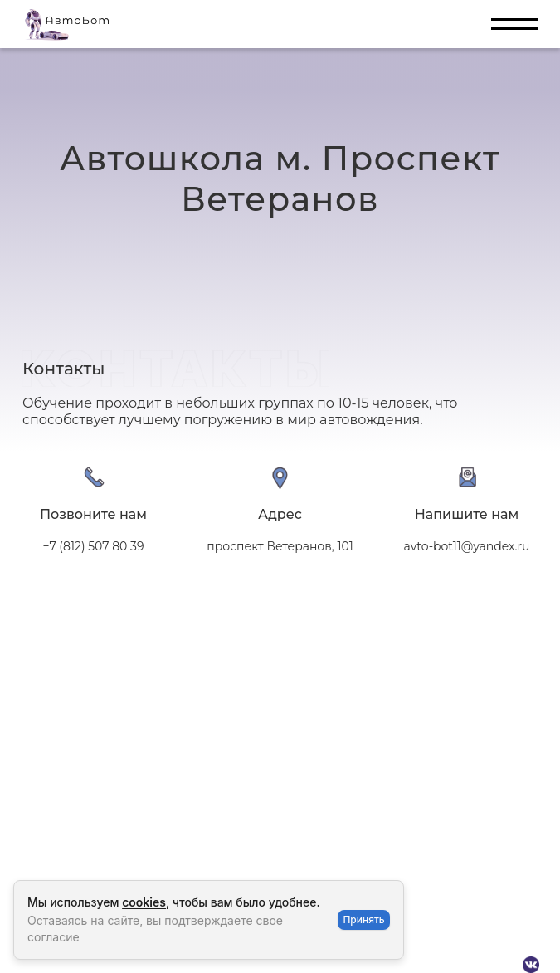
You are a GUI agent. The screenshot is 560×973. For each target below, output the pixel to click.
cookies (144, 902)
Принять (363, 919)
